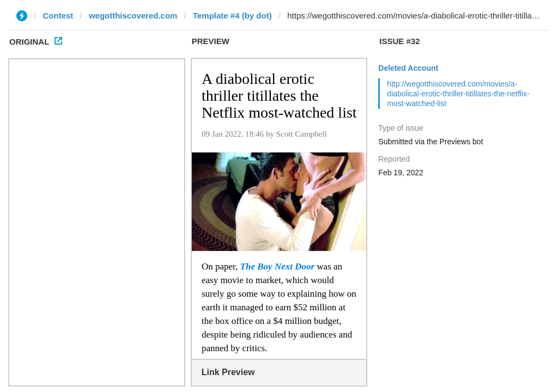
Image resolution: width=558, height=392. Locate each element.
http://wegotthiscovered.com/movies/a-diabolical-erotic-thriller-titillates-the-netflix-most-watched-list (458, 94)
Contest (58, 16)
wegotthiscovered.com (133, 16)
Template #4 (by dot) (232, 16)
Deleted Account (408, 68)
